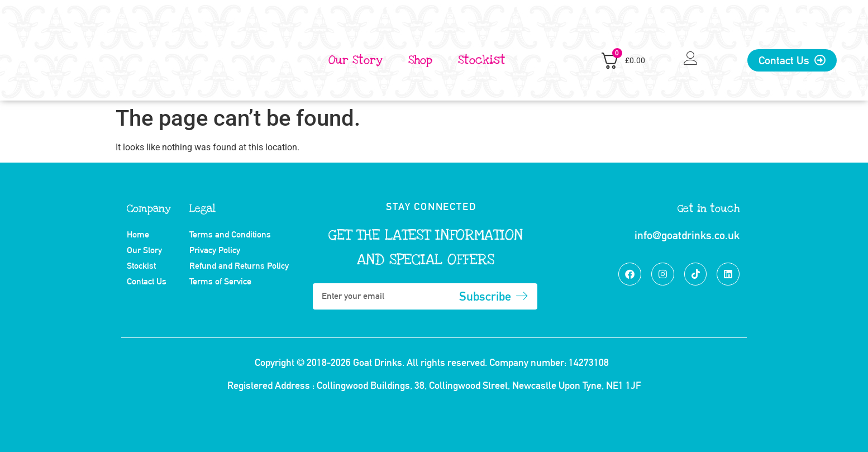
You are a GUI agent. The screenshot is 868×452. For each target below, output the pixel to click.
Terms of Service (220, 281)
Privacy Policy (215, 250)
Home (138, 234)
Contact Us (147, 281)
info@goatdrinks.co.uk (687, 235)
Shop (420, 60)
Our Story (356, 60)
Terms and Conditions (230, 234)
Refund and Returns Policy (239, 266)
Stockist (482, 60)
